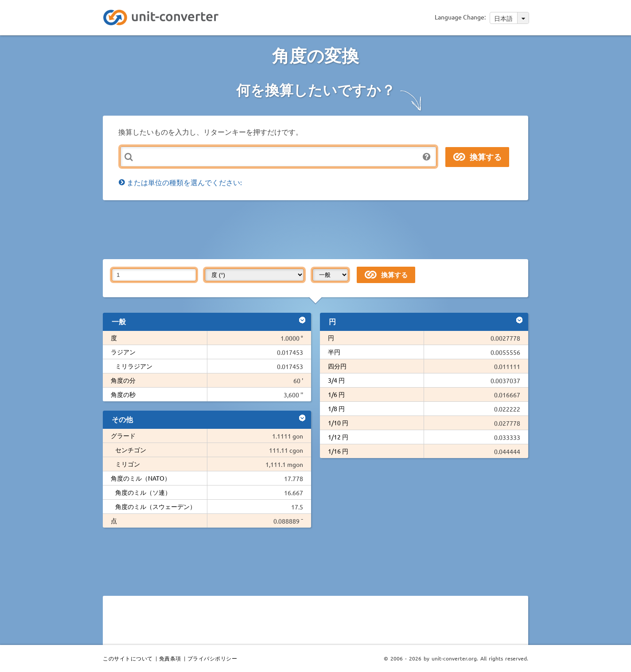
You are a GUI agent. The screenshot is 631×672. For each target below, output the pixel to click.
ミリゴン (128, 464)
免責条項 (170, 658)
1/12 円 (338, 437)
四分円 (337, 366)
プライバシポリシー (212, 658)
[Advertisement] (318, 229)
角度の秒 (123, 394)
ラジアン (123, 352)
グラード (123, 435)
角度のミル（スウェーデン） (156, 506)
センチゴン (131, 450)
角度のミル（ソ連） (143, 492)
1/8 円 (336, 408)
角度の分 (123, 380)
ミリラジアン (134, 366)
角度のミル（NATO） (141, 478)
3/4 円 (336, 380)
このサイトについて (128, 658)
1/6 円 (336, 394)
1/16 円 (338, 451)
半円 (334, 352)
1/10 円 (338, 423)
